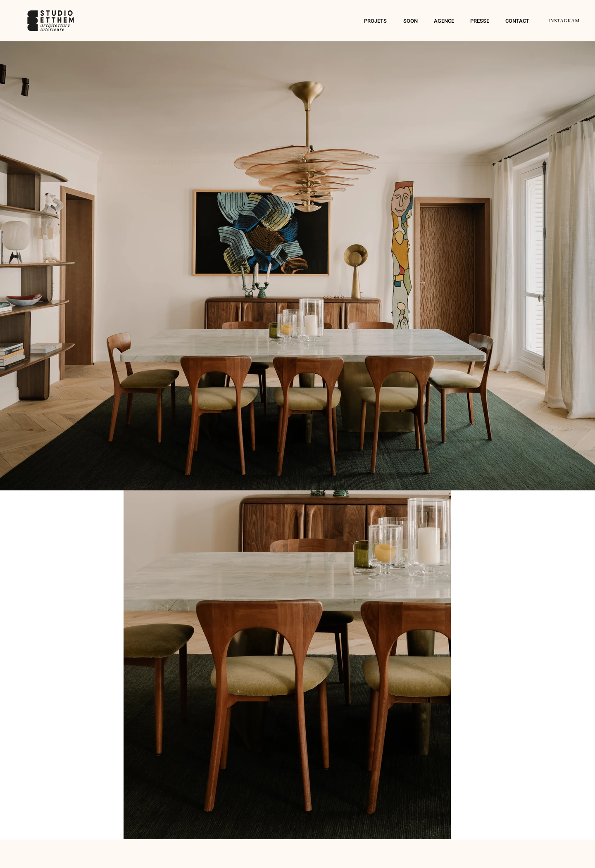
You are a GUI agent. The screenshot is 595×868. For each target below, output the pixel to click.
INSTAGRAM (564, 21)
